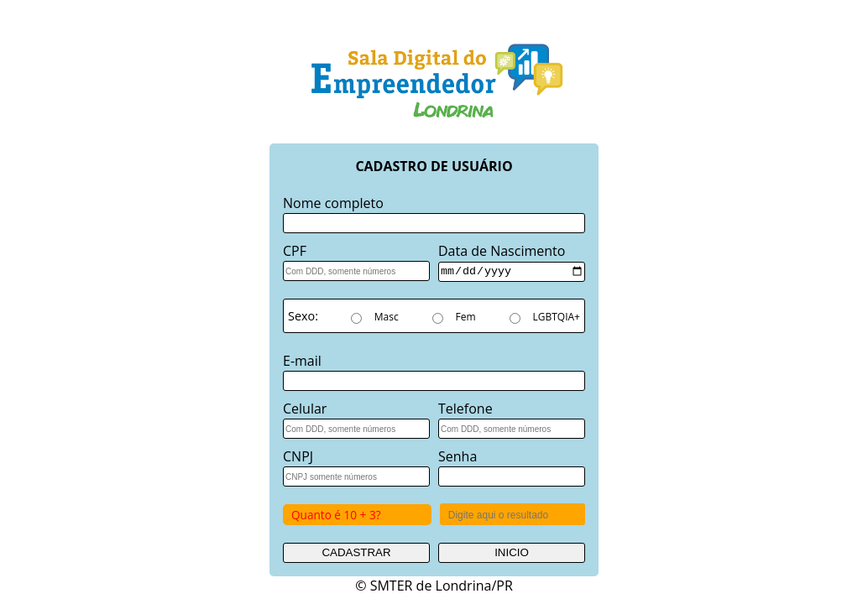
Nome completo (333, 203)
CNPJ (298, 456)
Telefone (465, 408)
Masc (387, 316)
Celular (305, 408)
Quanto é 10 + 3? (336, 514)
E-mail (302, 360)
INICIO (512, 552)
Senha (458, 456)
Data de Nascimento (502, 251)
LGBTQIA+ (557, 316)
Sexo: (303, 315)
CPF (295, 251)
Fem (466, 316)
